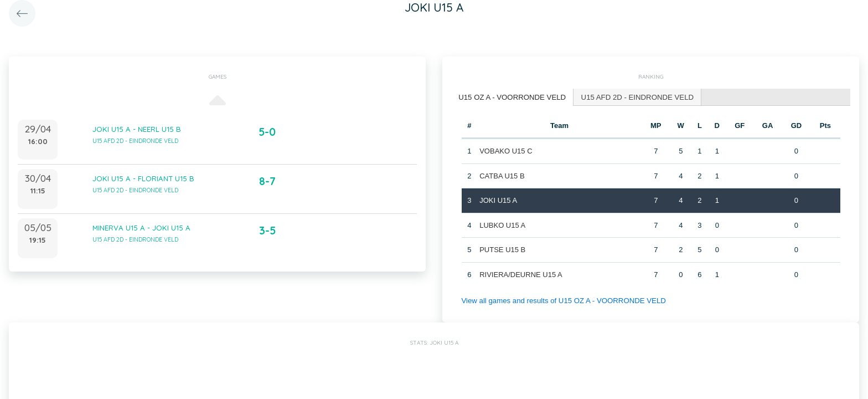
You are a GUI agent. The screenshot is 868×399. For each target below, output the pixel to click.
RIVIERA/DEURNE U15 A (521, 274)
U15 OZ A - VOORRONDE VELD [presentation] (511, 97)
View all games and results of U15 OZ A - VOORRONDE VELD (562, 300)
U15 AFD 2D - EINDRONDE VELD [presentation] (634, 97)
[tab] (512, 97)
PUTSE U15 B (502, 249)
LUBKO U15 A (502, 225)
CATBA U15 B (502, 175)
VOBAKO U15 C (506, 150)
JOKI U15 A (498, 200)
